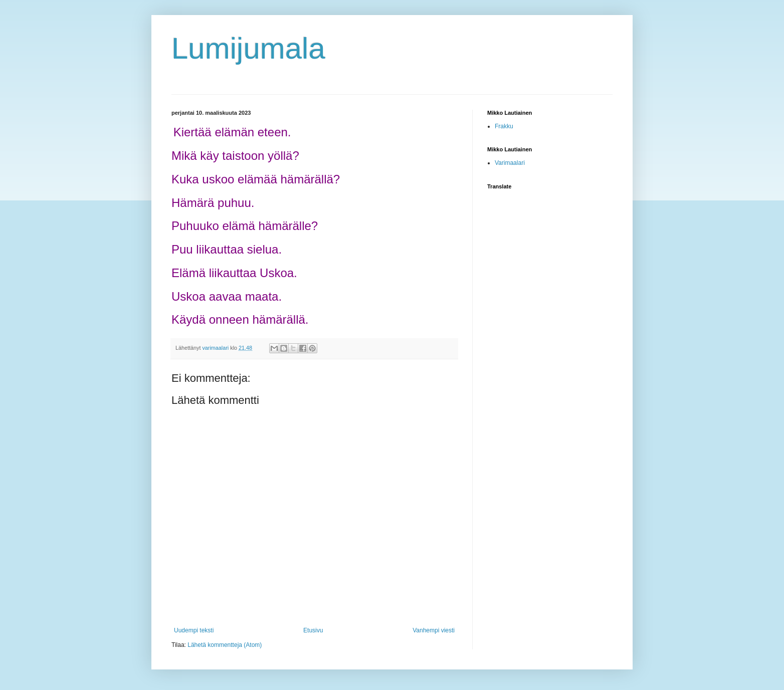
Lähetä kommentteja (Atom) (225, 645)
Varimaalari (510, 163)
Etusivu (313, 630)
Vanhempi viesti (434, 630)
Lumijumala (248, 48)
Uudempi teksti (194, 630)
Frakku (504, 126)
